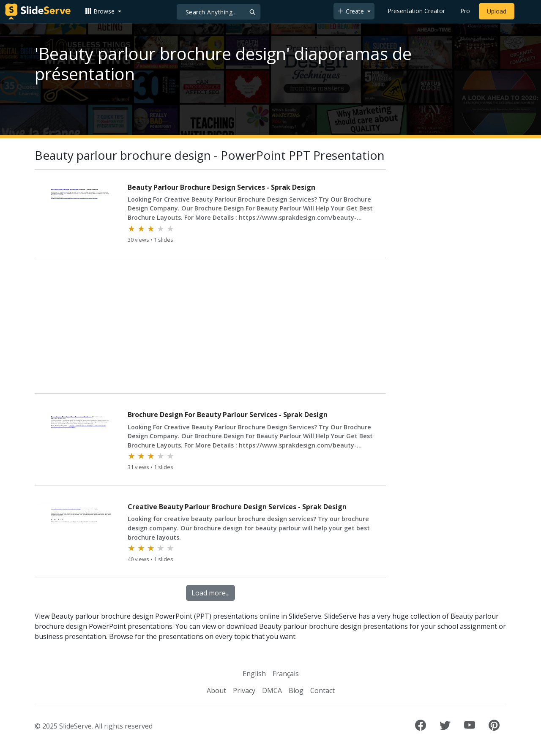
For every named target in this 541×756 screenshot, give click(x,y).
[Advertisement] (210, 328)
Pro (465, 11)
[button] (103, 11)
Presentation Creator (416, 11)
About (216, 690)
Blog (296, 690)
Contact (322, 690)
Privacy (244, 690)
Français (286, 674)
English (254, 674)
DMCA (272, 690)
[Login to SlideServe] (526, 11)
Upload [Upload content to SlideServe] (497, 11)
